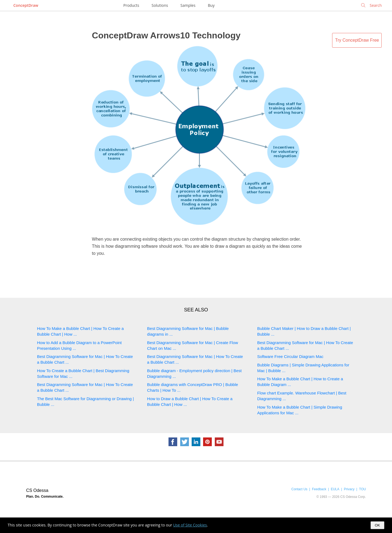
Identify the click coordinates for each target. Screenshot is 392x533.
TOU (362, 489)
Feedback (319, 489)
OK (377, 525)
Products (131, 5)
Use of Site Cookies (190, 525)
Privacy (349, 489)
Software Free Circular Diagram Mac (290, 356)
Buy (211, 5)
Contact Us (299, 489)
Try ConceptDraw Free (357, 40)
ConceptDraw (26, 5)
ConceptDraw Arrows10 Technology (166, 35)
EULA (335, 489)
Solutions (160, 5)
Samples (188, 5)
